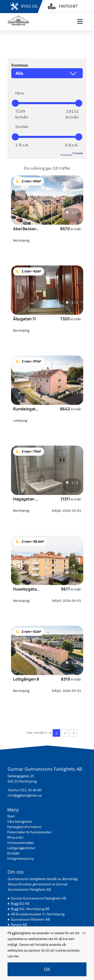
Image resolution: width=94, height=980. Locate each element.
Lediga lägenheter (21, 848)
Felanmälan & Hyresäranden (29, 832)
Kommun (20, 65)
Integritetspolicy (21, 858)
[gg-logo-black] (18, 18)
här (84, 933)
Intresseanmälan (21, 843)
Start (11, 816)
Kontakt (13, 853)
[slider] (15, 103)
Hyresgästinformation (24, 827)
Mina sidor (15, 837)
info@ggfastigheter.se (25, 795)
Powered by (72, 155)
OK (47, 969)
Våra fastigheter (20, 821)
